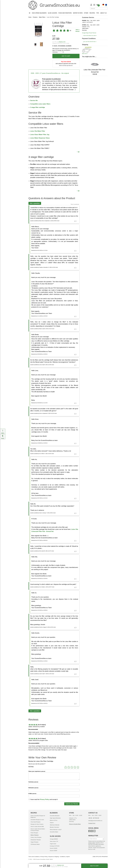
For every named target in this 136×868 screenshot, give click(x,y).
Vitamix (52, 823)
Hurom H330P (53, 851)
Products (35, 17)
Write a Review (77, 31)
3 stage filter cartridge (38, 107)
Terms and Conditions (34, 857)
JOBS (94, 857)
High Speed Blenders (39, 13)
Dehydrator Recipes (36, 840)
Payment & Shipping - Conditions (57, 857)
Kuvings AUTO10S (55, 846)
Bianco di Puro (54, 820)
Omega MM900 (54, 839)
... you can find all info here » (89, 42)
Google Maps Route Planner (89, 33)
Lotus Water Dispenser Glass (40, 138)
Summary (33, 782)
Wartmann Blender (55, 825)
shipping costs (62, 42)
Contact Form (92, 823)
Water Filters (78, 13)
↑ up (78, 152)
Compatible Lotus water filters (40, 104)
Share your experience (37, 771)
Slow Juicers (52, 13)
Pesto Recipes (34, 833)
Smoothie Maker (54, 832)
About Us (103, 13)
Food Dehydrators (65, 13)
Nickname (33, 788)
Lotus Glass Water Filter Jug (40, 135)
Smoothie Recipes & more (37, 820)
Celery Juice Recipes (36, 837)
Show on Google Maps (75, 824)
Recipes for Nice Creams (37, 824)
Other (86, 13)
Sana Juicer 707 (54, 841)
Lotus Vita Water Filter (38, 131)
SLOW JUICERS (55, 836)
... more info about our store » (89, 35)
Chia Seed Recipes (36, 822)
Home (30, 17)
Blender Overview (54, 827)
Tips (98, 13)
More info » (85, 54)
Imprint (68, 857)
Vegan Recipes (35, 842)
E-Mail (32, 794)
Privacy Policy (45, 799)
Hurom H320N (53, 848)
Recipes (92, 13)
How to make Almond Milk (37, 827)
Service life (34, 100)
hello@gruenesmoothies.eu (95, 821)
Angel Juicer (53, 844)
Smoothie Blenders (55, 816)
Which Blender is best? (56, 830)
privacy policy (92, 843)
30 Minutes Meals (35, 844)
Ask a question (35, 203)
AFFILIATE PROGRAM (102, 857)
